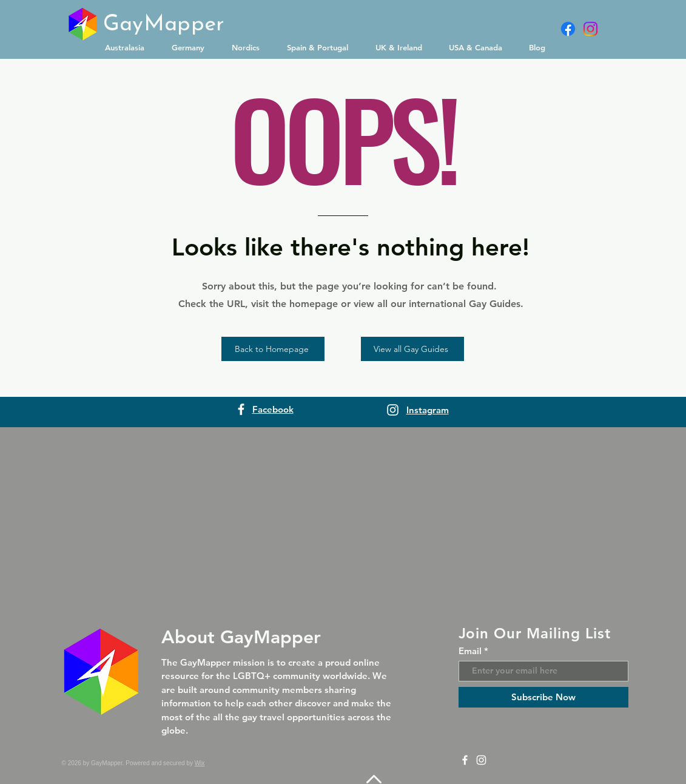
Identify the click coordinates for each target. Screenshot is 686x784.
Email (470, 651)
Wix (200, 763)
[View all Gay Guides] (412, 349)
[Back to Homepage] (273, 349)
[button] (129, 47)
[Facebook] (568, 29)
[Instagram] (590, 29)
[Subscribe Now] (543, 697)
